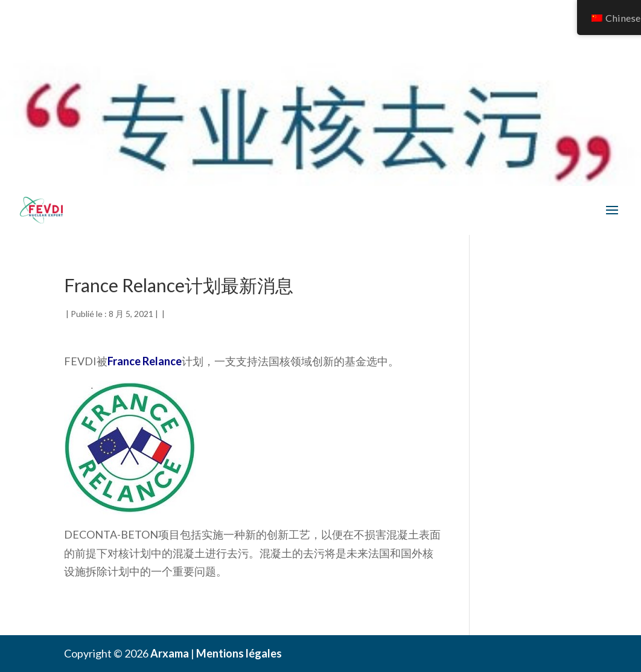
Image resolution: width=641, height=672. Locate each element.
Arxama (170, 653)
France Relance (145, 361)
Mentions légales (239, 653)
